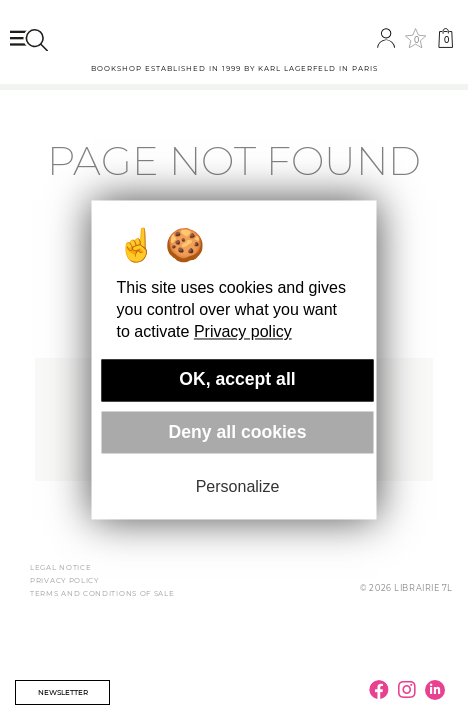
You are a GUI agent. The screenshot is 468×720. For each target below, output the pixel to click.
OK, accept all (237, 380)
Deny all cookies (238, 432)
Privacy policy (243, 332)
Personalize (238, 486)
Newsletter (63, 692)
